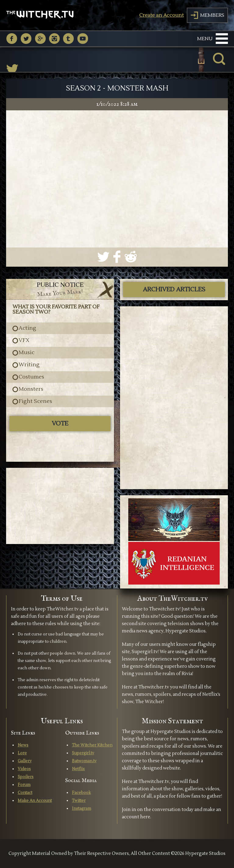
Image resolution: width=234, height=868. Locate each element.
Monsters (31, 389)
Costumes (31, 377)
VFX (24, 340)
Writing (29, 365)
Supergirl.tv (83, 753)
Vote (60, 424)
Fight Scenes (35, 401)
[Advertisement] (60, 506)
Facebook (81, 793)
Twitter (79, 801)
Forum (24, 785)
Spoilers (26, 777)
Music (27, 353)
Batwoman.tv (84, 761)
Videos (24, 769)
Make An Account (35, 801)
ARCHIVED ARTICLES (174, 290)
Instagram (82, 809)
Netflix (78, 769)
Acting (27, 328)
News (23, 745)
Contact (25, 793)
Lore (22, 753)
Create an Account (161, 15)
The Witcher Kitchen (92, 745)
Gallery (25, 761)
